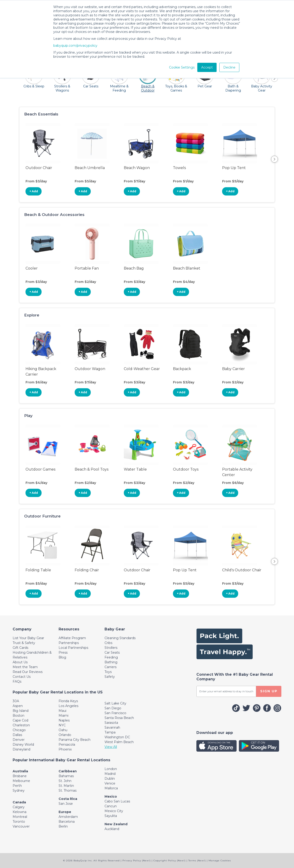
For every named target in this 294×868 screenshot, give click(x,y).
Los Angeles (68, 706)
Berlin (63, 826)
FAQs (17, 681)
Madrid (110, 774)
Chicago (19, 730)
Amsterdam (68, 817)
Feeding (111, 657)
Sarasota (111, 723)
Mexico (111, 796)
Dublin (110, 779)
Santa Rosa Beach (119, 718)
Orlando (65, 735)
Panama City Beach (75, 740)
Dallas (17, 735)
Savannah (112, 727)
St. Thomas (68, 790)
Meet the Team (25, 667)
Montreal (20, 817)
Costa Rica (68, 799)
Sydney (19, 790)
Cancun (111, 806)
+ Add (34, 191)
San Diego (113, 708)
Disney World (23, 744)
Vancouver (21, 826)
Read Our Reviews (28, 672)
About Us (20, 662)
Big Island (21, 711)
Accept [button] (207, 67)
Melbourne (21, 781)
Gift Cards (20, 648)
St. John (65, 781)
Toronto (19, 822)
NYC (62, 725)
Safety (110, 677)
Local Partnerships (73, 648)
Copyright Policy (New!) (170, 861)
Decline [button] (229, 67)
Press (63, 652)
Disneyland (21, 749)
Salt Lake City (115, 703)
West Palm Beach (119, 742)
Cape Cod (20, 720)
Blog (62, 657)
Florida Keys (68, 701)
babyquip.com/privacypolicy (75, 46)
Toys (108, 672)
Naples (64, 720)
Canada (19, 802)
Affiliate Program (72, 638)
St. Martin (66, 786)
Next (274, 159)
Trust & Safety (24, 643)
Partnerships (69, 643)
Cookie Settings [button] (182, 67)
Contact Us (22, 677)
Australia (20, 771)
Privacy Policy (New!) (137, 861)
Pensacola (67, 744)
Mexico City (114, 811)
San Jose (66, 804)
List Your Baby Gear (28, 638)
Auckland (112, 829)
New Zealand (116, 824)
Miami (64, 716)
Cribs (108, 643)
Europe (65, 812)
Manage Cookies (220, 861)
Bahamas (66, 776)
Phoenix (65, 749)
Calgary (19, 807)
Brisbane (20, 776)
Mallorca (111, 788)
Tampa (110, 732)
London (111, 769)
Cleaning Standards (120, 638)
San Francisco (115, 713)
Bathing (111, 662)
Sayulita (111, 816)
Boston (18, 716)
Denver (19, 740)
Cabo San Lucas (117, 801)
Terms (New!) (197, 861)
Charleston (21, 725)
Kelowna (20, 812)
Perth (17, 786)
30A (16, 701)
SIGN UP (269, 691)
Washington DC (117, 737)
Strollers (111, 648)
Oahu (63, 730)
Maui (62, 711)
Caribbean (68, 771)
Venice (110, 783)
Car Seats (112, 652)
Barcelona (67, 822)
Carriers (110, 667)
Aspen (18, 706)
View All (111, 747)
